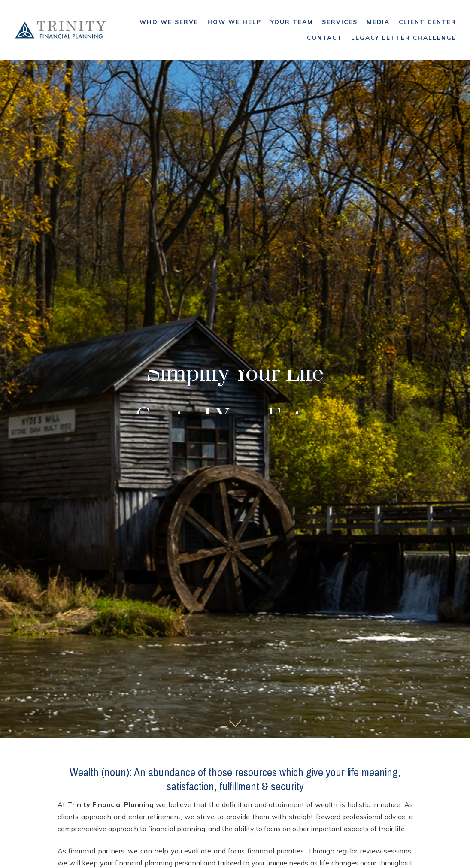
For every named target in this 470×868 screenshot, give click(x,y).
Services (340, 22)
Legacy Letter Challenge (404, 38)
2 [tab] (235, 420)
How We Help (234, 22)
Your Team (292, 22)
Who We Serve (169, 22)
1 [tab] (222, 420)
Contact (324, 38)
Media (378, 22)
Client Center (428, 22)
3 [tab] (248, 420)
